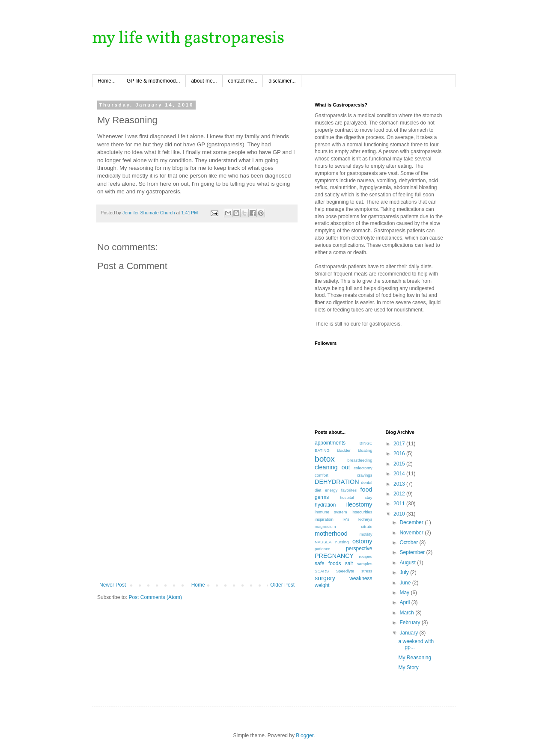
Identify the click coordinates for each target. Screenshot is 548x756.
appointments (330, 443)
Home (198, 585)
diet (318, 490)
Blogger (305, 735)
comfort (322, 475)
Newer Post (113, 585)
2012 (400, 494)
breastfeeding (360, 460)
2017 (400, 444)
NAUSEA (323, 542)
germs (322, 497)
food (366, 489)
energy (331, 490)
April (405, 602)
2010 (400, 514)
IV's (346, 519)
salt (349, 563)
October (409, 543)
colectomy (363, 468)
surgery (325, 578)
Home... (107, 81)
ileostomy (359, 504)
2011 (400, 504)
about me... (204, 81)
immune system (331, 512)
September (413, 552)
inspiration (324, 519)
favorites (349, 490)
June (406, 583)
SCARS (322, 571)
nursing (342, 542)
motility (366, 534)
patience (322, 549)
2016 (400, 454)
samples (365, 564)
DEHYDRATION (337, 482)
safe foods (328, 563)
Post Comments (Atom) (155, 597)
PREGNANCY (334, 556)
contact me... (243, 81)
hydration (325, 505)
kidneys (365, 519)
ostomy (362, 541)
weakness (361, 578)
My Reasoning (415, 658)
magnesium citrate (344, 526)
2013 (400, 484)
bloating (365, 450)
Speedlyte (345, 571)
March (407, 613)
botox (325, 459)
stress (367, 571)
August (408, 563)
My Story (408, 667)
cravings (365, 475)
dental (366, 482)
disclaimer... (282, 81)
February (410, 623)
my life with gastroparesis (188, 39)
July (405, 572)
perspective (359, 548)
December (412, 522)
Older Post (282, 585)
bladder (344, 450)
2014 (400, 474)
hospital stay (356, 497)
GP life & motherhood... (153, 81)
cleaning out (332, 467)
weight (322, 585)
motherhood (331, 534)
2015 (400, 464)
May (405, 593)
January (409, 633)
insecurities (362, 512)
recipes (366, 556)
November (412, 533)
